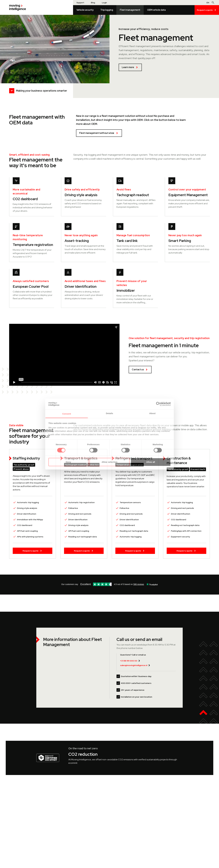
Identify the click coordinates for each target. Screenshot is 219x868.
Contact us (140, 370)
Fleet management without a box (99, 133)
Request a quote (207, 10)
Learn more (130, 67)
